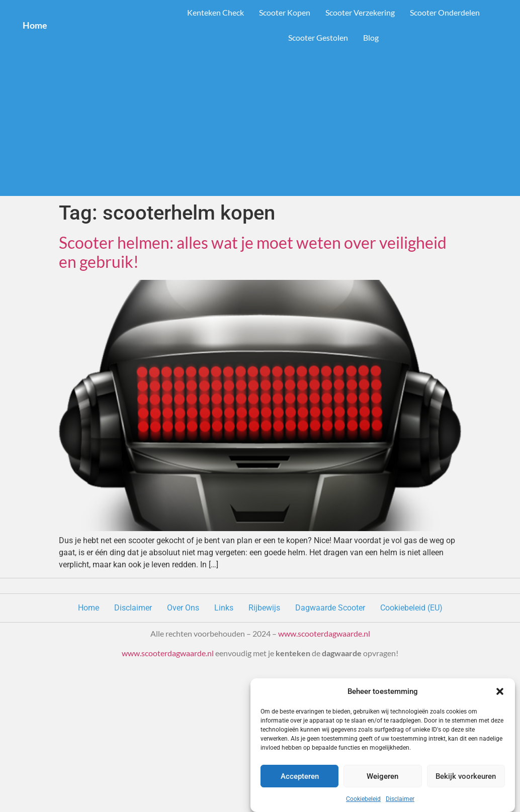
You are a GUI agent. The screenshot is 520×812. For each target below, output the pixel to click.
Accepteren (300, 776)
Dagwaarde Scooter (330, 608)
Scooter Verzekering (360, 12)
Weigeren (382, 776)
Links (224, 608)
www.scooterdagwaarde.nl (324, 633)
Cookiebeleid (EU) (411, 608)
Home (35, 25)
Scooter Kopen (285, 12)
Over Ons (183, 608)
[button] (500, 691)
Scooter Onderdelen (445, 12)
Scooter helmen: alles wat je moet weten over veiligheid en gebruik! (253, 252)
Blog (371, 37)
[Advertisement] (260, 126)
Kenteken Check (215, 12)
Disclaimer (400, 799)
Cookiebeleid (363, 799)
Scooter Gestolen (318, 37)
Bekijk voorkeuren (466, 776)
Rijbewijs (264, 608)
